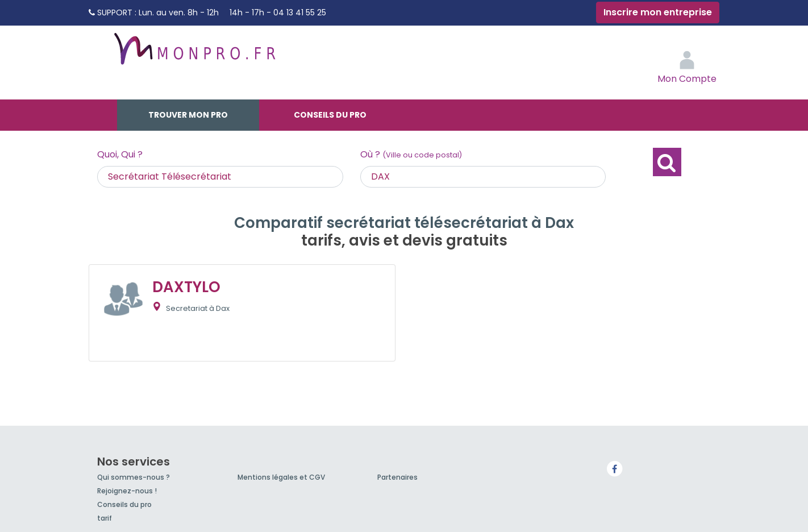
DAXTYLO (186, 287)
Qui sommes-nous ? (134, 477)
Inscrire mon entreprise (658, 12)
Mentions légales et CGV (281, 477)
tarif (105, 518)
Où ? (411, 154)
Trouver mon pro (188, 115)
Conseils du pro (330, 115)
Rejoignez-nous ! (127, 491)
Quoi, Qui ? (120, 154)
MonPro (194, 54)
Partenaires (397, 477)
